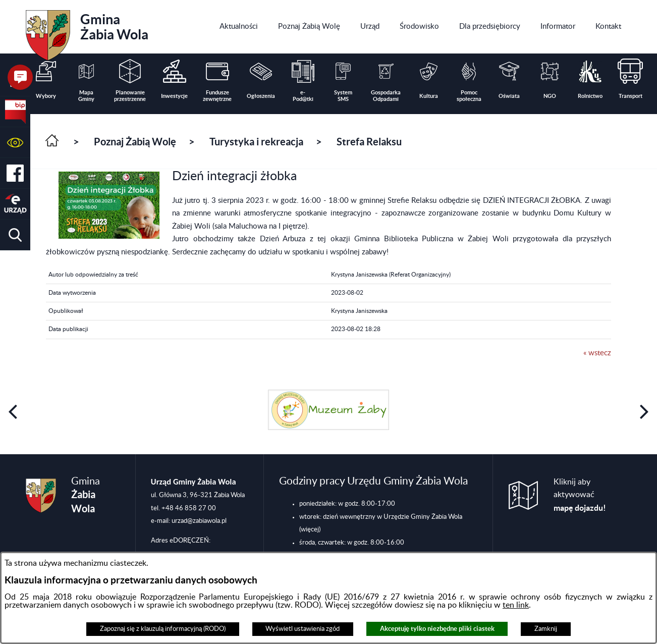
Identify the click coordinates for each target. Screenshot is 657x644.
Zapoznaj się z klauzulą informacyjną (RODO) (163, 629)
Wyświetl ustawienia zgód (303, 629)
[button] (15, 143)
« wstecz (597, 353)
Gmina (87, 32)
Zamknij (546, 629)
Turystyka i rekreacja (256, 142)
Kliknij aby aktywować (580, 495)
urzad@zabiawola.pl (199, 521)
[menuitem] (239, 27)
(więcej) (310, 529)
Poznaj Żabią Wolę (135, 142)
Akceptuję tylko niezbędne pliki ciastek (437, 629)
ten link (516, 605)
